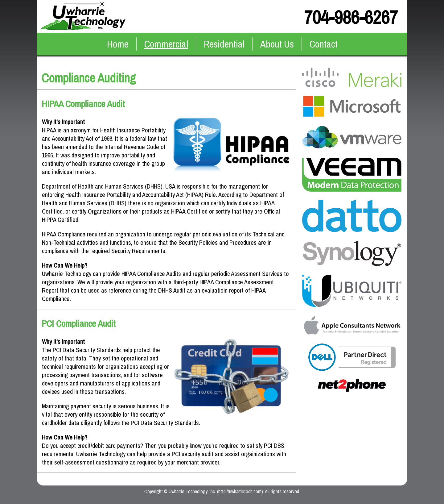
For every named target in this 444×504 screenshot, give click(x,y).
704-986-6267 (351, 17)
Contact (324, 44)
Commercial (166, 44)
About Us (277, 44)
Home (118, 44)
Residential (224, 44)
